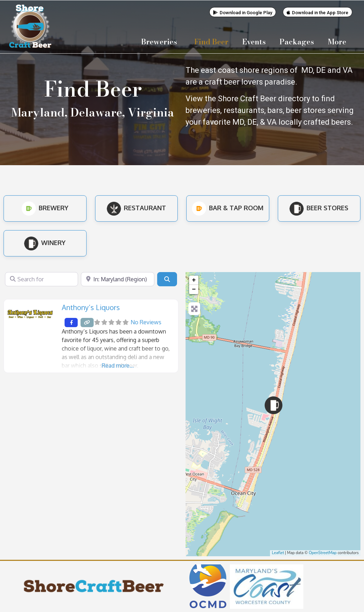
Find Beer (211, 42)
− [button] (194, 289)
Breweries (161, 42)
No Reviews (146, 322)
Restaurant (136, 207)
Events (254, 42)
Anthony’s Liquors (91, 307)
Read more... (118, 365)
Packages (297, 42)
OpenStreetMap (323, 553)
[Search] (167, 279)
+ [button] (194, 280)
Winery (45, 242)
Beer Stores (319, 207)
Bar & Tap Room (228, 207)
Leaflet (278, 553)
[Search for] (42, 279)
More (339, 42)
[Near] (117, 279)
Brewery (45, 207)
